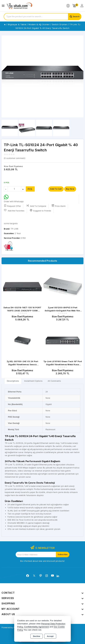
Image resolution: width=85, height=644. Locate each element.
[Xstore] (19, 6)
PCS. (30, 189)
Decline (37, 636)
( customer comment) (15, 158)
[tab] (13, 381)
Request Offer (12, 206)
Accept (50, 636)
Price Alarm (59, 206)
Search (76, 17)
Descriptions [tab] (13, 381)
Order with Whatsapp (14, 199)
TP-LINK (14, 229)
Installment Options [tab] (33, 381)
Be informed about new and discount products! (42, 561)
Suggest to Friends (41, 210)
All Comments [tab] (54, 381)
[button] (80, 76)
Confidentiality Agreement (36, 627)
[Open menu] (4, 6)
